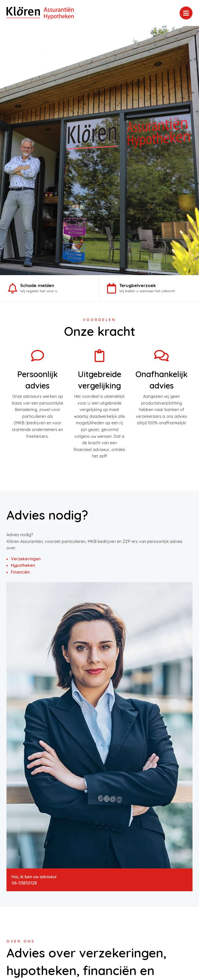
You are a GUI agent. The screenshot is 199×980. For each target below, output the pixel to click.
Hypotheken (23, 565)
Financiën (20, 572)
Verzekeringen (26, 559)
